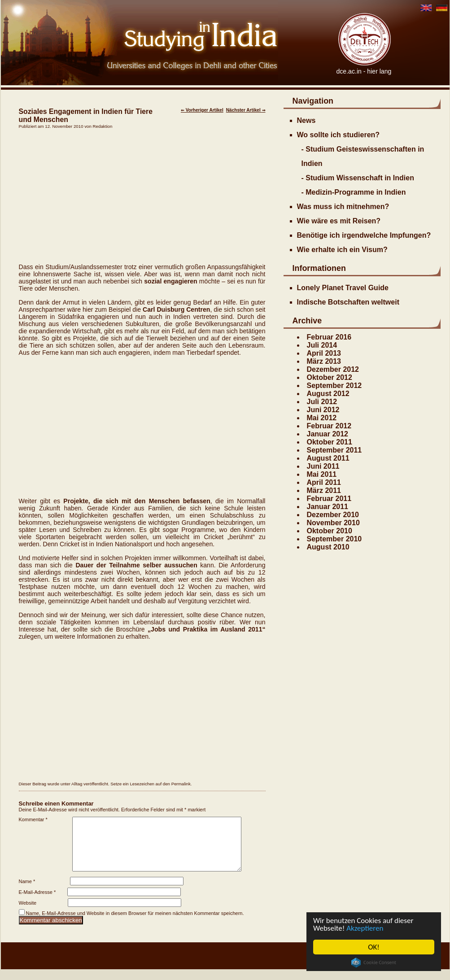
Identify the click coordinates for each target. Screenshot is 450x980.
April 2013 (324, 353)
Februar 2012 (329, 426)
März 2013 (324, 361)
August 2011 (328, 458)
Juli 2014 (322, 345)
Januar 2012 (328, 434)
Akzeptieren (365, 928)
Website (28, 914)
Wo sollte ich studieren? (339, 135)
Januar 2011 (328, 507)
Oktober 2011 (330, 442)
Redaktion (103, 126)
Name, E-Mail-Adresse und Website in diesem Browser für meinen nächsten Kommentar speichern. (135, 924)
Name (27, 892)
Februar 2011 (329, 499)
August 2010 (328, 547)
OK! (374, 947)
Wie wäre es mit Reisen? (339, 221)
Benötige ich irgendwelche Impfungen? (364, 235)
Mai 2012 (322, 418)
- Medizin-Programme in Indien (354, 192)
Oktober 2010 (330, 531)
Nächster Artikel (246, 110)
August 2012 (328, 394)
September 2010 (334, 539)
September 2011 (334, 450)
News (306, 120)
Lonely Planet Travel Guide (343, 288)
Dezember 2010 (333, 515)
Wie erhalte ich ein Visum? (342, 250)
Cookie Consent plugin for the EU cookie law (374, 963)
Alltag (77, 784)
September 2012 (334, 385)
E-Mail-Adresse (37, 903)
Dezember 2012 (333, 369)
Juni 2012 (323, 410)
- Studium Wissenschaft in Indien (358, 178)
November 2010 (333, 523)
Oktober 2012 (330, 377)
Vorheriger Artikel (202, 110)
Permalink (181, 784)
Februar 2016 (329, 337)
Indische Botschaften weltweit (348, 302)
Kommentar (33, 819)
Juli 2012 (322, 402)
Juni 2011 (323, 466)
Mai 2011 (322, 474)
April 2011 (324, 482)
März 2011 (324, 490)
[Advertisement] (142, 196)
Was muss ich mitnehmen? (343, 207)
